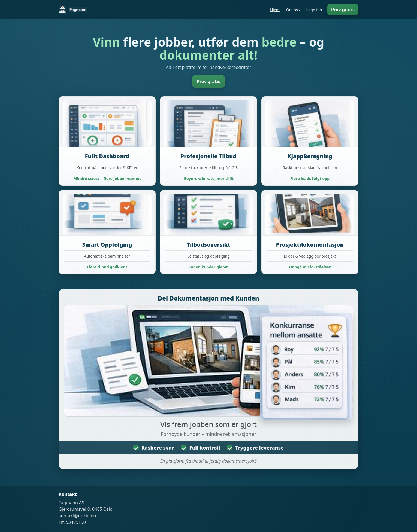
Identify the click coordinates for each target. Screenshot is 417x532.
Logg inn (314, 10)
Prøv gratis (343, 10)
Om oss (293, 10)
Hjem (275, 10)
